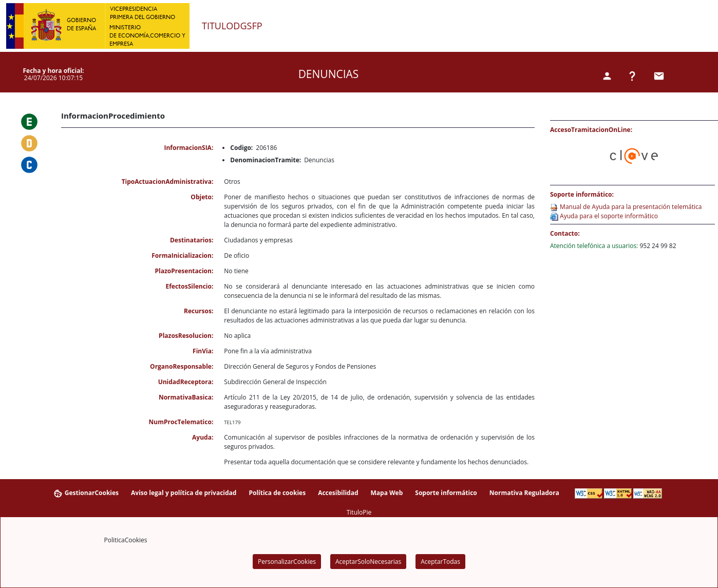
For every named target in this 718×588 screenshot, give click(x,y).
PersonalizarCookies (287, 562)
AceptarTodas (440, 562)
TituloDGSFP (232, 26)
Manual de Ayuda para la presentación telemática (630, 207)
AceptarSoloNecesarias (368, 562)
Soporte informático (446, 493)
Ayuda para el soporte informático (608, 216)
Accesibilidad (338, 493)
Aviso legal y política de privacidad (184, 493)
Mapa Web (386, 493)
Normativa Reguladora (524, 493)
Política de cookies (277, 493)
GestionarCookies (86, 494)
